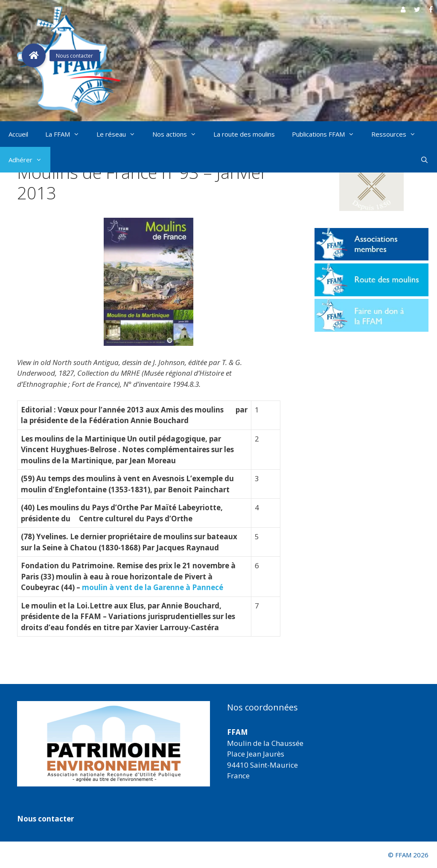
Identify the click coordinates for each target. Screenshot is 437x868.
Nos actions (179, 134)
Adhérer (29, 160)
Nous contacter (45, 819)
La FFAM (67, 134)
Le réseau (120, 134)
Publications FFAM (327, 134)
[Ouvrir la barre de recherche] (424, 160)
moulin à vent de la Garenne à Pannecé (153, 587)
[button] (371, 182)
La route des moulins (244, 134)
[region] (114, 744)
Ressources (398, 134)
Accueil (18, 134)
